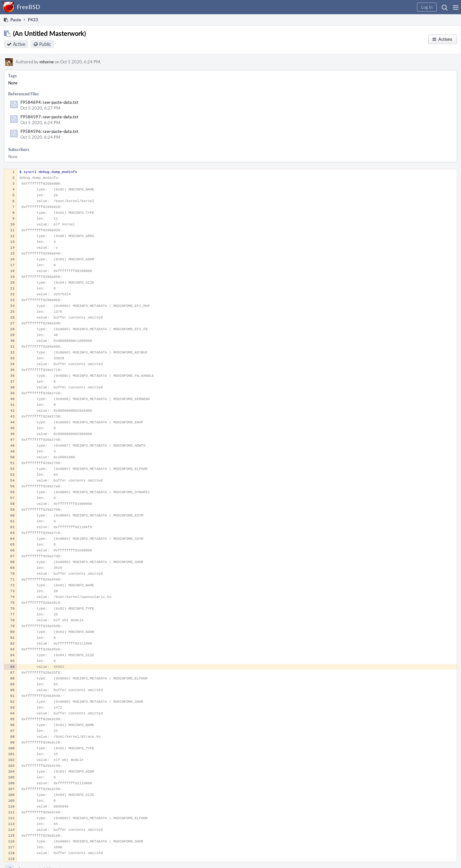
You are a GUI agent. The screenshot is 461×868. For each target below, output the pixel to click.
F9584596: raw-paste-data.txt (49, 131)
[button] (456, 7)
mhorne (47, 62)
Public (45, 44)
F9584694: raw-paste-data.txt (49, 102)
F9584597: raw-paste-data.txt (49, 117)
